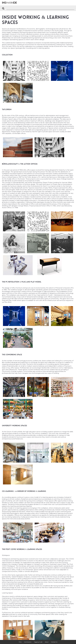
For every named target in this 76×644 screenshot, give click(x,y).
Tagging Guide (38, 642)
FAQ (20, 642)
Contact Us (54, 642)
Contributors (28, 642)
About (47, 642)
